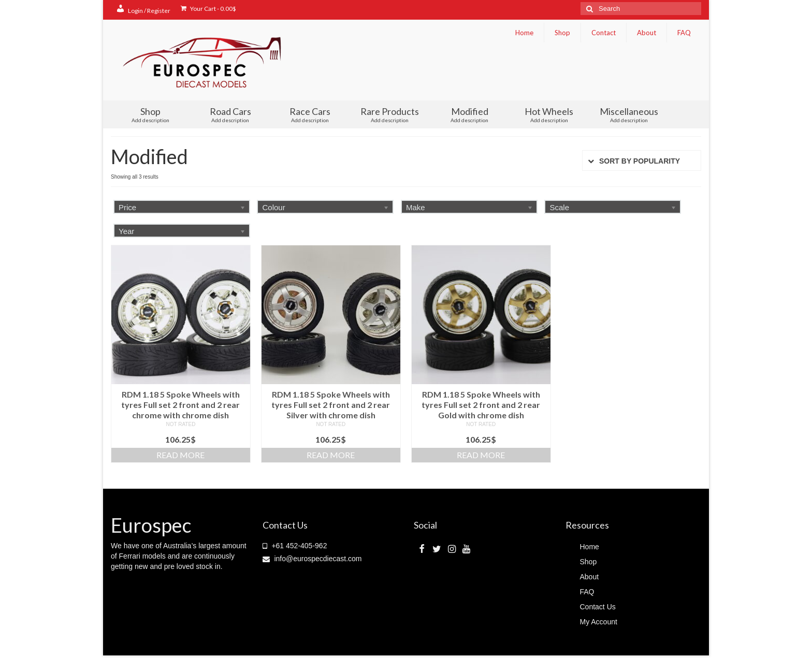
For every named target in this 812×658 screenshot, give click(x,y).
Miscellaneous (629, 114)
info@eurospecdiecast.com (312, 559)
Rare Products (390, 114)
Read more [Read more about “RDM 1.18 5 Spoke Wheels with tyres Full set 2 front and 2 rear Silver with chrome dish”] (331, 455)
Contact (604, 33)
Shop (562, 33)
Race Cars (310, 114)
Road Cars (230, 114)
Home (524, 33)
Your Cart (208, 9)
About (647, 33)
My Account (599, 622)
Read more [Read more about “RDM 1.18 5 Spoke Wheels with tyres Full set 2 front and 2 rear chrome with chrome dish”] (180, 455)
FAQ (684, 33)
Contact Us (598, 607)
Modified (470, 114)
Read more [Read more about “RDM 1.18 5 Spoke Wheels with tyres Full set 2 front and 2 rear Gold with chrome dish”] (481, 455)
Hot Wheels (549, 114)
